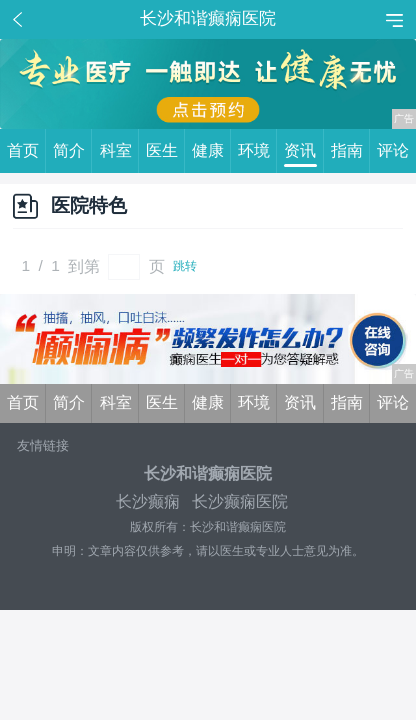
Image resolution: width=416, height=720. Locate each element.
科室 (119, 151)
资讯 (303, 151)
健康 (211, 151)
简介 (72, 151)
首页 (26, 151)
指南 (350, 151)
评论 (393, 150)
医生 (165, 151)
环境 (257, 151)
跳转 (185, 266)
